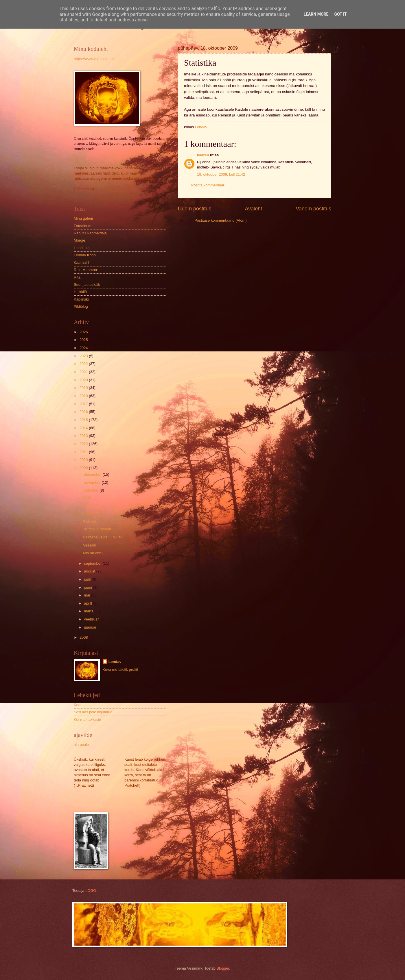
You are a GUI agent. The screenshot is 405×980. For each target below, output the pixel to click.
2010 (84, 460)
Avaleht (253, 209)
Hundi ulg (82, 248)
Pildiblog (81, 306)
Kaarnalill (81, 263)
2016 (84, 412)
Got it (340, 14)
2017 (84, 404)
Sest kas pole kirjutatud (93, 712)
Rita (77, 277)
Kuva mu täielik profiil (120, 669)
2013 (84, 436)
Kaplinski (81, 299)
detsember (93, 474)
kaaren (203, 155)
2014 (84, 428)
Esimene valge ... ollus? (103, 537)
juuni (88, 587)
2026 (84, 332)
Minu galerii (83, 218)
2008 (84, 637)
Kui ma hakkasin (87, 719)
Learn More (316, 14)
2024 (84, 348)
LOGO (91, 891)
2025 (84, 340)
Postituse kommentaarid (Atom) (220, 220)
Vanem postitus (313, 209)
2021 (84, 372)
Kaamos (90, 521)
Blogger (223, 968)
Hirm (87, 497)
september (93, 563)
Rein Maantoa (85, 270)
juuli (88, 579)
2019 (84, 388)
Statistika (91, 513)
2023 (84, 356)
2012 (84, 444)
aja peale (81, 745)
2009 (84, 468)
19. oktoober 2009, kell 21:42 (221, 174)
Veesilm (90, 545)
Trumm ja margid (97, 529)
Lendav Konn (85, 255)
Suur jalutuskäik (87, 285)
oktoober (92, 490)
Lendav (115, 662)
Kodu (78, 705)
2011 (84, 452)
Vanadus (90, 505)
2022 (84, 364)
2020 (84, 380)
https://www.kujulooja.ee (94, 59)
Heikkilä (80, 292)
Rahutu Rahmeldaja (90, 233)
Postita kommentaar (208, 185)
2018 (84, 396)
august (90, 571)
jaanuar (91, 627)
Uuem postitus (195, 209)
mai (87, 595)
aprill (88, 603)
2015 (84, 420)
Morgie (79, 240)
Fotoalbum (83, 226)
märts (89, 611)
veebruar (92, 619)
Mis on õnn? (93, 553)
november (93, 482)
